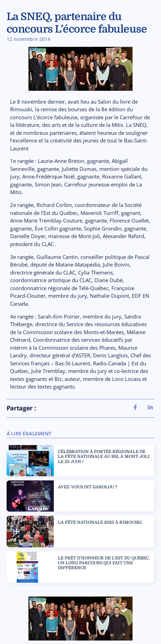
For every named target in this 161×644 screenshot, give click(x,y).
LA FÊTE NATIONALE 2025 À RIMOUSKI (100, 522)
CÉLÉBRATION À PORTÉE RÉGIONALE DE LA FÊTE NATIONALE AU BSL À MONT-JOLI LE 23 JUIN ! (104, 457)
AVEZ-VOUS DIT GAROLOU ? (88, 487)
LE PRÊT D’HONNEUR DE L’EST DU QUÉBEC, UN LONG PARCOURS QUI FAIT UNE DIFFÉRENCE (104, 563)
